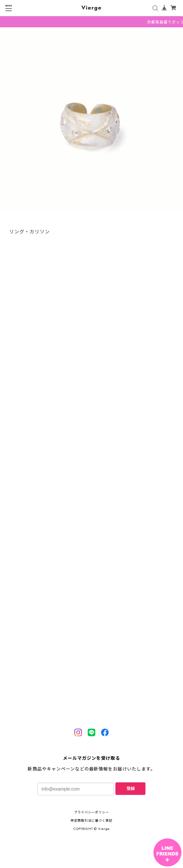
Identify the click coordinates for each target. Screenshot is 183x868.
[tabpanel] (91, 121)
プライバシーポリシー (91, 812)
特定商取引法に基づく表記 (91, 821)
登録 (131, 788)
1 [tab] (91, 219)
